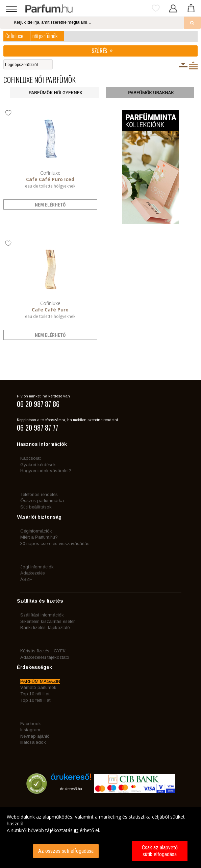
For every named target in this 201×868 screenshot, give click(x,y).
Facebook (31, 724)
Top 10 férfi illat (35, 700)
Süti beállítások (36, 507)
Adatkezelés (33, 573)
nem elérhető (50, 205)
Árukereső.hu (71, 789)
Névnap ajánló (35, 736)
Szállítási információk (42, 615)
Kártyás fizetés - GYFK (43, 651)
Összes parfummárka (42, 501)
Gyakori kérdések (38, 465)
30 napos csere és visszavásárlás (55, 544)
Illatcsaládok (33, 742)
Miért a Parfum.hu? (39, 537)
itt (76, 830)
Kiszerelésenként (183, 65)
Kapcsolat (30, 458)
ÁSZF (26, 579)
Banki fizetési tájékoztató (45, 627)
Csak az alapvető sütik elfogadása (160, 851)
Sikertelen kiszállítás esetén (48, 621)
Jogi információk (37, 567)
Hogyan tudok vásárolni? (46, 471)
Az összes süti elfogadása (66, 851)
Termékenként (193, 65)
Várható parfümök (38, 687)
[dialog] (100, 837)
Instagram (30, 730)
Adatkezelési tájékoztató (45, 657)
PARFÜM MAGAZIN (40, 681)
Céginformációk (36, 531)
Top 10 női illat (35, 694)
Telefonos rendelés (39, 494)
